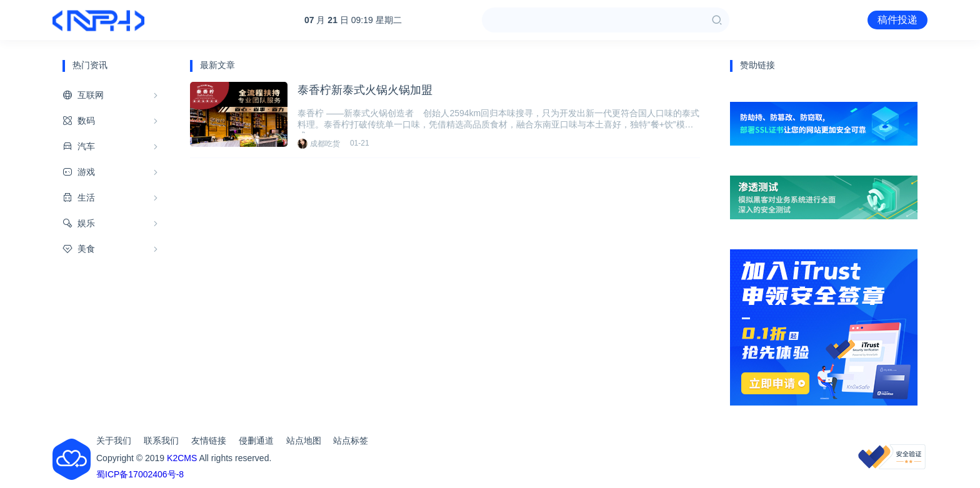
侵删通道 (256, 441)
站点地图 (304, 441)
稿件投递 (897, 20)
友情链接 (209, 441)
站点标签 (351, 441)
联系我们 (161, 441)
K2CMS (182, 458)
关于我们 (114, 441)
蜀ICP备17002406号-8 (140, 474)
